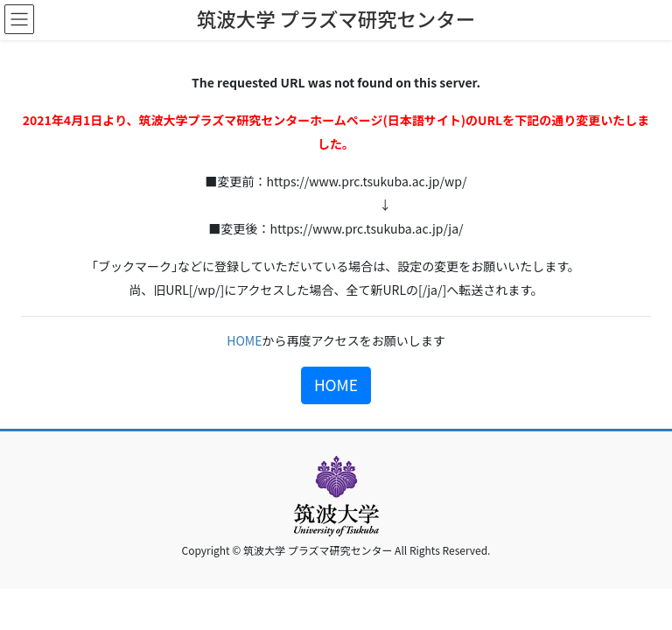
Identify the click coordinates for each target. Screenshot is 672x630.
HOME (244, 340)
